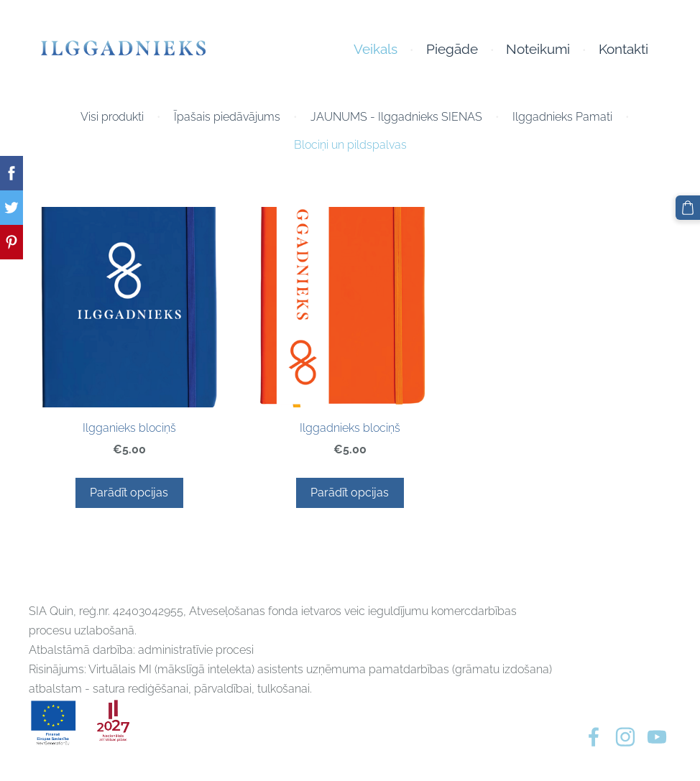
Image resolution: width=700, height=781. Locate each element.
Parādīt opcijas (129, 493)
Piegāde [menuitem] (452, 49)
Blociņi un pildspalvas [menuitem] (350, 145)
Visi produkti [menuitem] (112, 117)
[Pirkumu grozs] (688, 208)
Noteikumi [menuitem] (538, 49)
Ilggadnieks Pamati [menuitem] (562, 117)
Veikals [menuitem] (376, 49)
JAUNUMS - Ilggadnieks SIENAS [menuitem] (396, 117)
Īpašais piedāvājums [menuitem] (227, 117)
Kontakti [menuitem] (623, 49)
